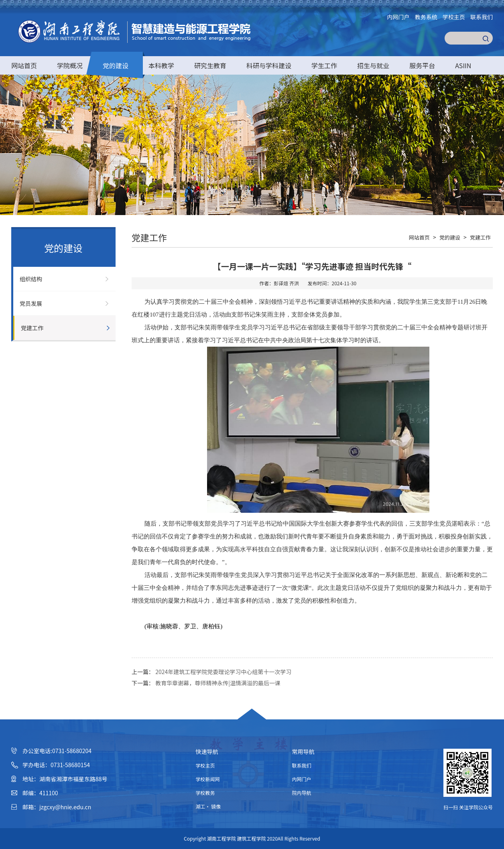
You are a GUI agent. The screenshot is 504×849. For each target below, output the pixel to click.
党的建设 (116, 65)
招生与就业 (373, 65)
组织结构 (31, 279)
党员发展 (31, 303)
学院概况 (70, 65)
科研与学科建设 (269, 65)
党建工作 (32, 328)
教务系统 (426, 17)
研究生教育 (210, 65)
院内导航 (302, 793)
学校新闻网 (208, 779)
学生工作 (324, 65)
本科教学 (161, 65)
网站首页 (24, 65)
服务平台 (422, 65)
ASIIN (463, 65)
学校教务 (205, 793)
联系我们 (482, 17)
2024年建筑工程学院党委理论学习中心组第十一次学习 (223, 672)
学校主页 (454, 17)
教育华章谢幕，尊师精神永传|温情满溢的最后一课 (218, 683)
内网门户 (398, 17)
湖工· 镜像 (208, 806)
